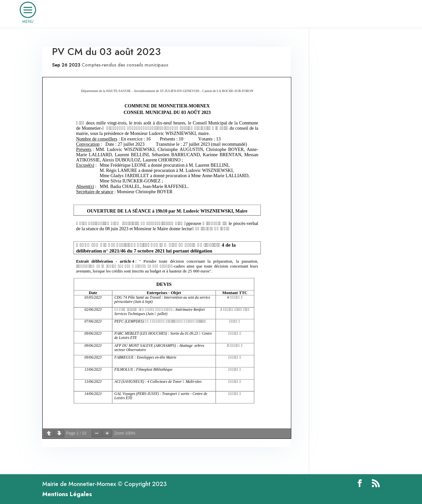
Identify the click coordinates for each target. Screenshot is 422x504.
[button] (28, 10)
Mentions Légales (67, 494)
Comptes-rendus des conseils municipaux (125, 65)
